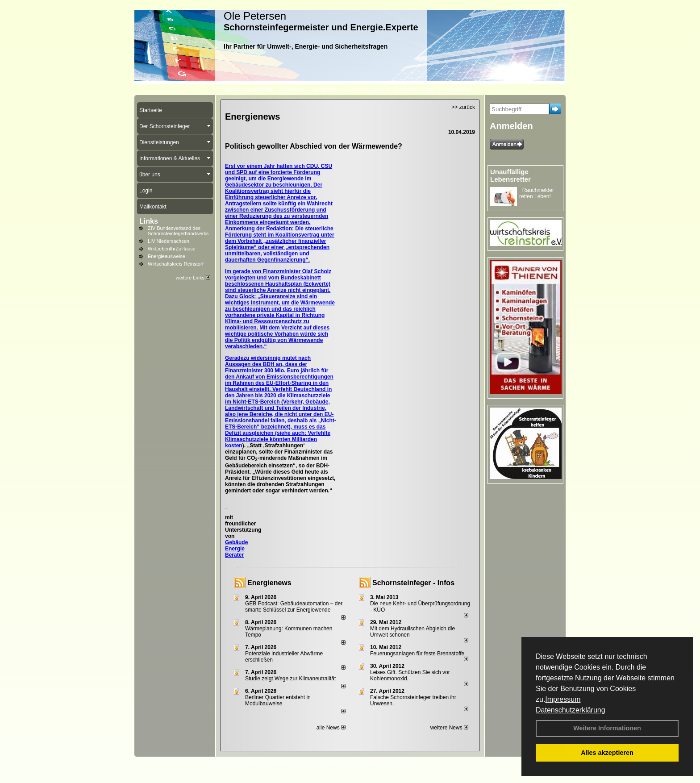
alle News (331, 728)
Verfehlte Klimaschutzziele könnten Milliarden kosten (278, 439)
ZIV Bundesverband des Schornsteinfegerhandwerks (178, 231)
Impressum (563, 699)
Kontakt (249, 761)
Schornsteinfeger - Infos (413, 583)
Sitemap (408, 761)
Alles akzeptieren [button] (607, 753)
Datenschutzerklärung (571, 710)
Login (227, 761)
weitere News (449, 728)
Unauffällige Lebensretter (510, 175)
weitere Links (193, 278)
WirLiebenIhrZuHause (172, 249)
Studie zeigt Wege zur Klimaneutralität (290, 679)
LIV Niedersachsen (169, 241)
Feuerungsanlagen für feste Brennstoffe (417, 654)
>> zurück (463, 107)
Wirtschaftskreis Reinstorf (176, 264)
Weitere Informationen (607, 728)
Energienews (269, 583)
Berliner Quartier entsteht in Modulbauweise (278, 700)
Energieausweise (167, 256)
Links (149, 221)
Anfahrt (365, 761)
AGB (386, 761)
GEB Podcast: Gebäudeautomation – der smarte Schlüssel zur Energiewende (294, 607)
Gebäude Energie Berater (236, 549)
